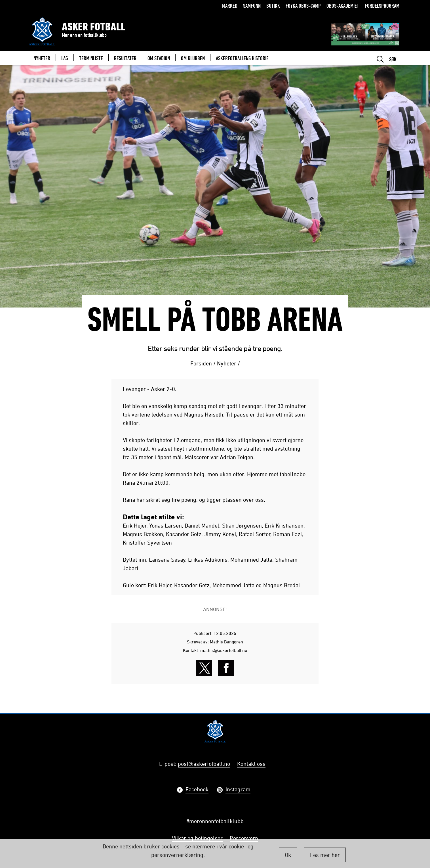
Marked (230, 6)
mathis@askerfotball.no (224, 650)
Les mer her (325, 855)
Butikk (273, 6)
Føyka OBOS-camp (303, 6)
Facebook (197, 790)
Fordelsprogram (382, 6)
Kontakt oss (251, 764)
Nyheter (227, 363)
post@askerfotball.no (204, 764)
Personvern (244, 838)
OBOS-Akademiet (343, 6)
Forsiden (201, 363)
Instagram (238, 790)
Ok (288, 855)
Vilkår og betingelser (197, 838)
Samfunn (252, 6)
